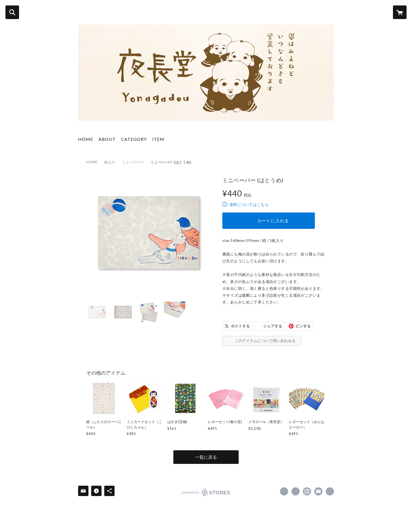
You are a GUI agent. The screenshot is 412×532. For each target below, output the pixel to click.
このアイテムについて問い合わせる (265, 341)
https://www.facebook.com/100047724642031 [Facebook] (284, 491)
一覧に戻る (206, 457)
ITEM (158, 139)
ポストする (240, 326)
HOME (86, 139)
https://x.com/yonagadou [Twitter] (296, 491)
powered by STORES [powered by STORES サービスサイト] (206, 492)
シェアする (273, 326)
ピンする (303, 326)
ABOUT (107, 139)
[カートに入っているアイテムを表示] (400, 12)
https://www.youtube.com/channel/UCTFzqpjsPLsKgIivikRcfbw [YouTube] (318, 491)
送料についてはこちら (249, 204)
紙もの (110, 162)
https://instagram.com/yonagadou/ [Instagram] (307, 491)
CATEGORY (134, 139)
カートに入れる (273, 221)
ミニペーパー (133, 162)
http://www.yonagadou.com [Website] (330, 491)
